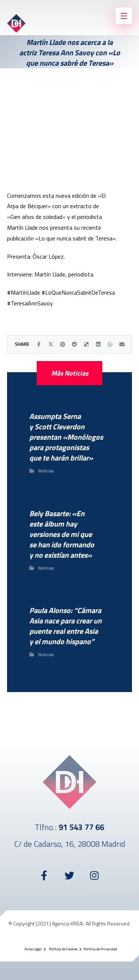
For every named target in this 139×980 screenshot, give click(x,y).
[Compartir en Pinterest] (63, 344)
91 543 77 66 (81, 827)
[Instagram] (95, 875)
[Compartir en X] (51, 344)
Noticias (46, 471)
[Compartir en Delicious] (86, 344)
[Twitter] (70, 875)
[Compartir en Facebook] (39, 344)
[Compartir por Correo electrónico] (122, 344)
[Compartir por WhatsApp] (110, 344)
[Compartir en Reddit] (75, 344)
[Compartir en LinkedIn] (98, 344)
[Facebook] (44, 875)
